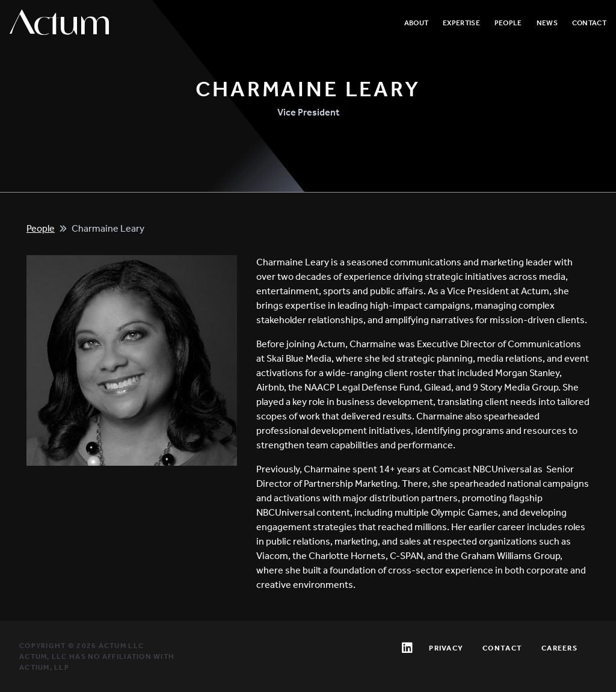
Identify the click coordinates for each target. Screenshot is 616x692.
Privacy (446, 648)
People (508, 23)
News (547, 23)
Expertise (461, 23)
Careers (559, 648)
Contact (589, 23)
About (417, 23)
